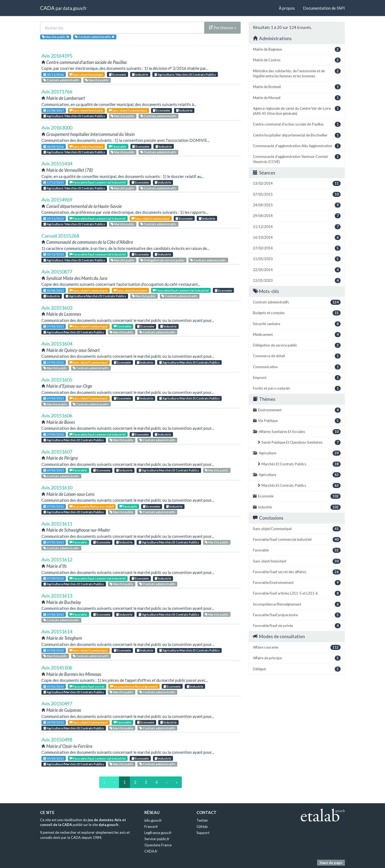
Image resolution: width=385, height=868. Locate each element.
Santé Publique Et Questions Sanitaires (299, 442)
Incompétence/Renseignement (134, 686)
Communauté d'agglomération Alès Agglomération (297, 146)
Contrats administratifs (61, 80)
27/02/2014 (297, 248)
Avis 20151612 (57, 559)
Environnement (297, 410)
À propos (287, 8)
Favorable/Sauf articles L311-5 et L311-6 (297, 593)
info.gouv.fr (153, 820)
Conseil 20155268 (60, 236)
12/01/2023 (297, 281)
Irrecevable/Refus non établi (92, 506)
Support (203, 833)
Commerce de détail (297, 356)
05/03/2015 (54, 722)
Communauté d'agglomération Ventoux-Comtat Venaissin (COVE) (297, 159)
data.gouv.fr (75, 8)
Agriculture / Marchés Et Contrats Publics (185, 75)
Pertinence (222, 28)
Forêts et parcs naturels (297, 388)
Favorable (118, 146)
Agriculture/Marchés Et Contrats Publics (96, 296)
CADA (47, 8)
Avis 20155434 (57, 163)
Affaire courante (297, 647)
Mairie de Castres (297, 60)
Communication (297, 367)
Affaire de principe (297, 658)
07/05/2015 (54, 326)
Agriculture (297, 453)
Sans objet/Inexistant (86, 75)
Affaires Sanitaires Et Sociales (297, 432)
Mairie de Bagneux (297, 49)
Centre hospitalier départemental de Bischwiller (297, 135)
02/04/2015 (54, 290)
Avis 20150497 (57, 703)
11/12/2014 (297, 227)
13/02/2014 (297, 183)
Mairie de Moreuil (297, 98)
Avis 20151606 (57, 416)
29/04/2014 (297, 216)
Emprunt (297, 378)
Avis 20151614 (57, 631)
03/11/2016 (54, 75)
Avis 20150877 (57, 272)
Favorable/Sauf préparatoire (297, 615)
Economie (118, 75)
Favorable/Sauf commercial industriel (98, 182)
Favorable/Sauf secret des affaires (297, 572)
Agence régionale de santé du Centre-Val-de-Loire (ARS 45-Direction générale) (297, 111)
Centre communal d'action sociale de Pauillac (297, 124)
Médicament (297, 335)
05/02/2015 (54, 686)
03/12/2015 (54, 254)
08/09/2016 (54, 146)
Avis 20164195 (57, 56)
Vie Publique (297, 421)
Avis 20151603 (57, 308)
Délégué (297, 669)
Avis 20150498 (57, 740)
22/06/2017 (54, 110)
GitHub (202, 827)
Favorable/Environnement (297, 583)
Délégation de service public (162, 260)
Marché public (97, 80)
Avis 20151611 (57, 524)
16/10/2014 (297, 237)
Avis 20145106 (57, 668)
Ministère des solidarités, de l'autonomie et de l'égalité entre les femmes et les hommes (297, 73)
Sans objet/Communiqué (128, 110)
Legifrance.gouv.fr (158, 833)
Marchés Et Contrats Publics (299, 464)
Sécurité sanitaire (297, 324)
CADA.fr (151, 851)
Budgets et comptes (297, 313)
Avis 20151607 (57, 452)
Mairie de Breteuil (297, 87)
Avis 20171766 (57, 92)
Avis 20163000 (57, 128)
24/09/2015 (297, 205)
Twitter (202, 820)
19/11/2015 (54, 218)
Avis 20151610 (57, 488)
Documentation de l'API (324, 8)
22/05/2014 (297, 270)
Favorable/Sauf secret (87, 686)
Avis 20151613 (57, 596)
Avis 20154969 (57, 200)
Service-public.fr (157, 839)
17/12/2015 (54, 182)
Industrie (140, 75)
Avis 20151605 (57, 380)
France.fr (151, 827)
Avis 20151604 (57, 344)
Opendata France (158, 845)
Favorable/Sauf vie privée (297, 626)
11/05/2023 (297, 259)
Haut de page (331, 863)
